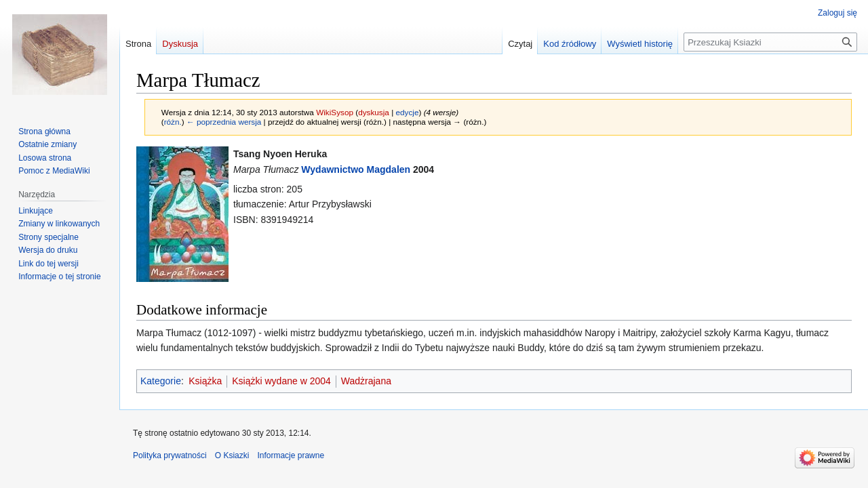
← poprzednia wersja (224, 122)
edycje (407, 112)
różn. (173, 122)
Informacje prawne (291, 455)
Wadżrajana (366, 381)
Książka (205, 381)
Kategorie (161, 381)
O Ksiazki (232, 455)
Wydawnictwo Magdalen (356, 169)
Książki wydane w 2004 (281, 381)
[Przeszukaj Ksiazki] (770, 42)
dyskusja (374, 112)
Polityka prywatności (170, 455)
